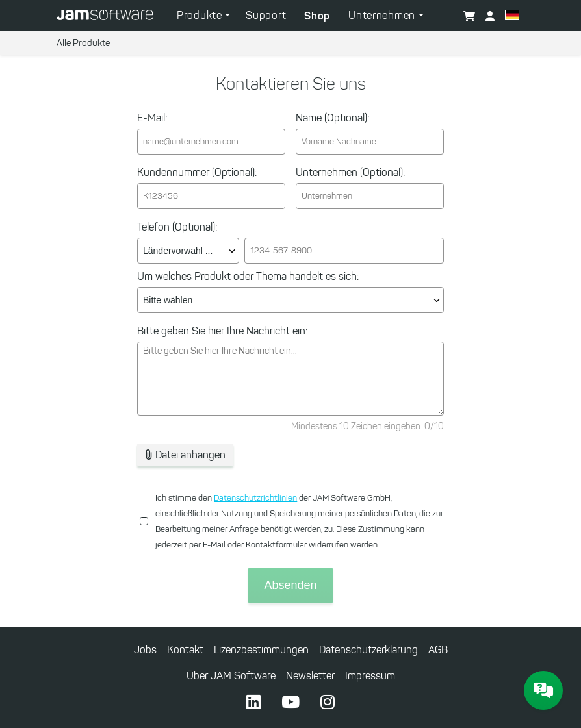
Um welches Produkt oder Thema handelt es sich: (248, 276)
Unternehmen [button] (383, 15)
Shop (317, 16)
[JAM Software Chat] (543, 690)
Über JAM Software (231, 676)
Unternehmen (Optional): (350, 172)
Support (266, 15)
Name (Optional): (332, 118)
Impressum (370, 676)
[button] (512, 17)
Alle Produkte (83, 43)
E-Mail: (152, 118)
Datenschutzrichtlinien (255, 498)
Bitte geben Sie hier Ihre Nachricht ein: (222, 331)
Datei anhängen (185, 455)
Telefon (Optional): (177, 227)
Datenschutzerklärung (368, 650)
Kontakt (185, 650)
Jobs (145, 650)
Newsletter (310, 676)
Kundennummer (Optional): (197, 172)
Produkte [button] (201, 15)
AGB (438, 650)
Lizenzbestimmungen (261, 650)
